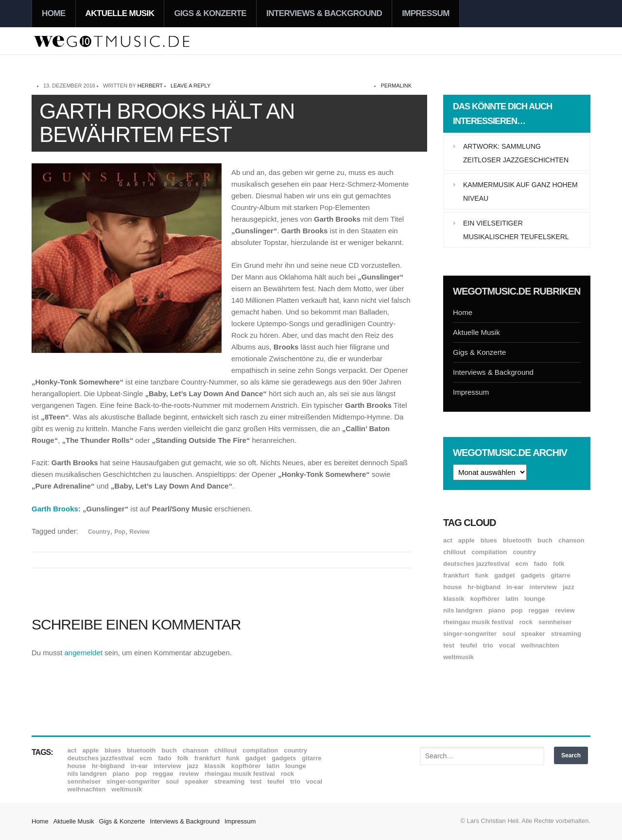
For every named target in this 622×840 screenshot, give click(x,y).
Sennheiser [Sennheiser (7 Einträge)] (555, 622)
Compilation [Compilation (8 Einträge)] (489, 552)
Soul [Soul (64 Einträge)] (509, 634)
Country (99, 532)
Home (54, 13)
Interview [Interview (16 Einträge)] (543, 587)
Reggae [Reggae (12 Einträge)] (539, 610)
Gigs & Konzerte (210, 13)
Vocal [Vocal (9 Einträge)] (507, 645)
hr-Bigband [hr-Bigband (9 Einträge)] (484, 587)
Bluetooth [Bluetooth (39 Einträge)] (517, 540)
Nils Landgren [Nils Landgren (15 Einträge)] (463, 610)
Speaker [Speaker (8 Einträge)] (533, 634)
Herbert (150, 86)
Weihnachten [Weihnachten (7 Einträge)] (540, 645)
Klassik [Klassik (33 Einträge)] (454, 599)
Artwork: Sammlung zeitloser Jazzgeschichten (516, 153)
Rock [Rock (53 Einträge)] (526, 622)
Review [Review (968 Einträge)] (565, 610)
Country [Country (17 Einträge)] (524, 552)
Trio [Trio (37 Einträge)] (488, 645)
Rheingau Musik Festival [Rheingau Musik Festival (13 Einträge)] (478, 622)
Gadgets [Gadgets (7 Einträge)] (533, 575)
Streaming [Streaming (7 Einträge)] (566, 634)
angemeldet (84, 653)
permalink (396, 86)
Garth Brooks (55, 509)
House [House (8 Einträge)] (452, 587)
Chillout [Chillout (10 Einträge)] (454, 552)
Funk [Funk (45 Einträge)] (481, 575)
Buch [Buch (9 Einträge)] (545, 540)
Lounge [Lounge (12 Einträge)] (535, 599)
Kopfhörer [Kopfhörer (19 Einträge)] (485, 599)
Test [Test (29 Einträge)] (449, 645)
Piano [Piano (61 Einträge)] (497, 610)
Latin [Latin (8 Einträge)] (512, 599)
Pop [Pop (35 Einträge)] (517, 610)
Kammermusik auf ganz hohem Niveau (520, 192)
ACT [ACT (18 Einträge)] (448, 540)
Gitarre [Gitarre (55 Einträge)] (560, 575)
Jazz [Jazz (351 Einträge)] (569, 587)
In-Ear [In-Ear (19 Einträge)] (515, 587)
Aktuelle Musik (120, 13)
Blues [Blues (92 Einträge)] (489, 540)
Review (139, 532)
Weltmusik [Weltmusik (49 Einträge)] (458, 657)
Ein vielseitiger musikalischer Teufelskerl (516, 230)
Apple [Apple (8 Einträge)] (466, 540)
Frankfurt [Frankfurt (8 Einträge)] (456, 575)
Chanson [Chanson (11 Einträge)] (571, 540)
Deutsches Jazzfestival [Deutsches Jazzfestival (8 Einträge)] (476, 564)
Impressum (426, 13)
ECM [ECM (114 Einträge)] (522, 564)
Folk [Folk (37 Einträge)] (559, 564)
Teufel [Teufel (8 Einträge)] (469, 645)
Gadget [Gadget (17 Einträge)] (505, 575)
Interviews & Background (324, 13)
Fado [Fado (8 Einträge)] (541, 564)
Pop (120, 532)
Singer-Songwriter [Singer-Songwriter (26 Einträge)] (470, 634)
